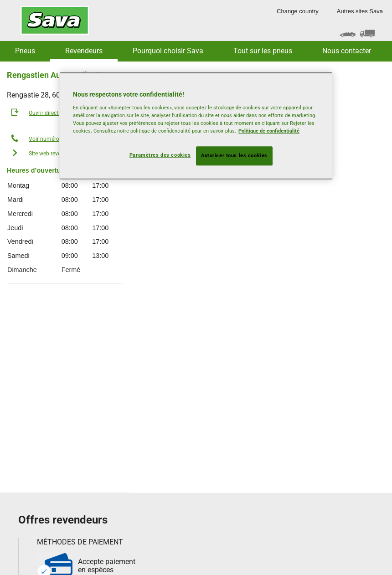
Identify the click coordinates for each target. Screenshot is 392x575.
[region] (196, 126)
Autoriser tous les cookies (234, 155)
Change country (298, 11)
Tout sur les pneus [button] (263, 51)
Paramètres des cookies (160, 155)
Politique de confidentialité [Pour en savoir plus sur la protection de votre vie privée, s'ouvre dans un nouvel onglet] (269, 131)
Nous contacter (347, 51)
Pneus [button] (25, 51)
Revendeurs (84, 51)
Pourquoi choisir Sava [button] (168, 51)
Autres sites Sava (360, 11)
